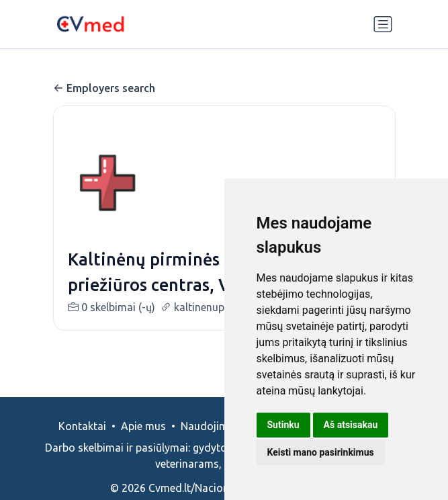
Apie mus (143, 426)
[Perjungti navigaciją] (383, 24)
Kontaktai (82, 426)
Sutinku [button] (283, 425)
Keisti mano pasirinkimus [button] (321, 452)
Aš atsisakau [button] (351, 425)
